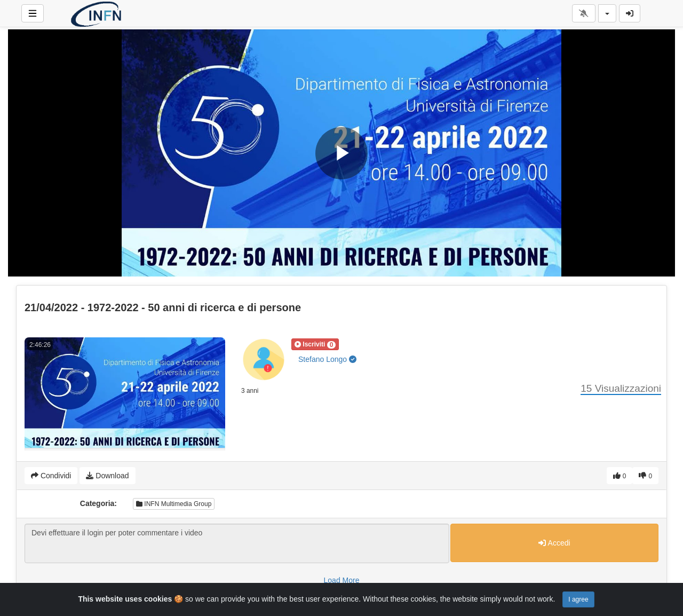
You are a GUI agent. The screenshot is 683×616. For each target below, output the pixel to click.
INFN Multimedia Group (174, 504)
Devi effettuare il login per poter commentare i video (237, 543)
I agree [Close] (578, 599)
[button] (315, 344)
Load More (342, 580)
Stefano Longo (327, 359)
